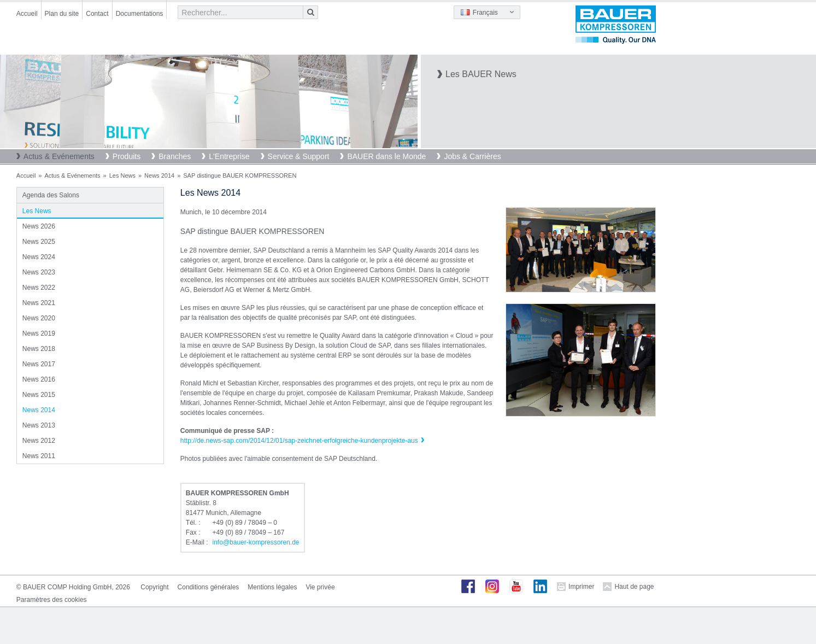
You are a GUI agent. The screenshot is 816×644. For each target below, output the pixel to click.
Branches (175, 156)
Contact (97, 14)
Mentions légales (272, 587)
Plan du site (62, 14)
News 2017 (39, 364)
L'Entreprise (229, 156)
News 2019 (39, 333)
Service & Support (299, 156)
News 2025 (39, 242)
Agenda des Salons (51, 195)
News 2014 (159, 175)
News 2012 (39, 441)
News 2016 (39, 379)
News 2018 (39, 349)
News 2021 (39, 303)
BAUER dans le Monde (386, 156)
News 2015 (39, 395)
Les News (122, 175)
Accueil (27, 14)
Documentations (140, 14)
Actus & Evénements (59, 156)
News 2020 (39, 318)
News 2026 (39, 226)
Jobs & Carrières (472, 156)
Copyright (154, 587)
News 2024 (39, 257)
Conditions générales (209, 587)
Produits (127, 156)
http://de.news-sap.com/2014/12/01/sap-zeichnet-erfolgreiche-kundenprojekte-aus (299, 441)
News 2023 (39, 272)
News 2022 (39, 288)
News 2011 (39, 456)
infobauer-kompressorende (256, 542)
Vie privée (320, 587)
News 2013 (39, 425)
